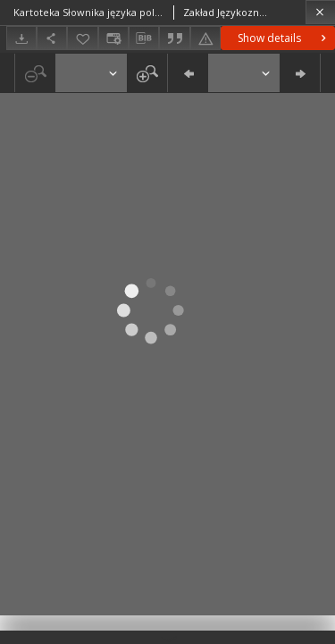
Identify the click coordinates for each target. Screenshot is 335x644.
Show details (284, 38)
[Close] (320, 12)
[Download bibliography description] (144, 38)
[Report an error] (205, 38)
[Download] (21, 38)
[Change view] (113, 38)
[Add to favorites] (82, 38)
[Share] (52, 38)
